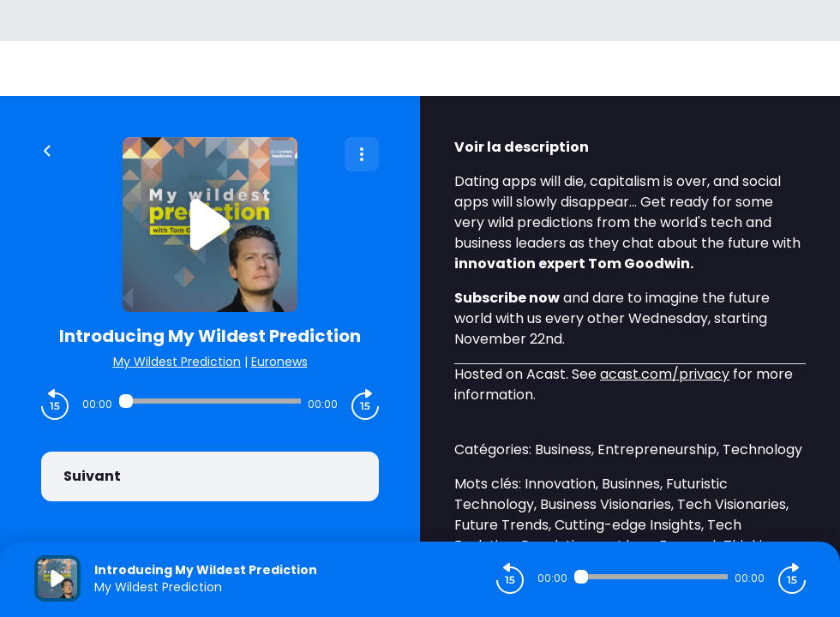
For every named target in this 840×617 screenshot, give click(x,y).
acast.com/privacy (665, 374)
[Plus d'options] (362, 154)
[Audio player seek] (210, 401)
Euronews (279, 362)
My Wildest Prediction (177, 362)
